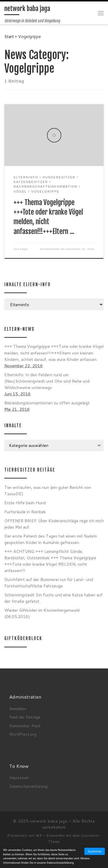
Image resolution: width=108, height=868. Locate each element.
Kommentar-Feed (25, 726)
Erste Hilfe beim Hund (25, 503)
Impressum (19, 777)
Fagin (24, 249)
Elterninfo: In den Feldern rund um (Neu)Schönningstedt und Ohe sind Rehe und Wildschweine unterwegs (47, 381)
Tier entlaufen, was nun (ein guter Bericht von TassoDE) (48, 490)
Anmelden (18, 709)
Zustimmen (95, 851)
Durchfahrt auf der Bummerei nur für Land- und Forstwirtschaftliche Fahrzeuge (49, 583)
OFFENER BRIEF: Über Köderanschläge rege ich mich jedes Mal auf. (54, 524)
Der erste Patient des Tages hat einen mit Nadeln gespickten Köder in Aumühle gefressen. (51, 539)
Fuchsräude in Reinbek (25, 512)
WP (39, 836)
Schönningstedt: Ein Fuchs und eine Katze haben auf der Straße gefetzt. (53, 598)
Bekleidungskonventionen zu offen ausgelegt (47, 403)
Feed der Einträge (25, 717)
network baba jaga (49, 821)
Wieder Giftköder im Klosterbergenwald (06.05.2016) (42, 613)
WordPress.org (23, 734)
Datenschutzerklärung (28, 786)
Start (9, 36)
